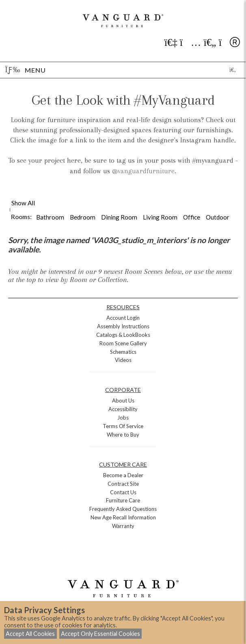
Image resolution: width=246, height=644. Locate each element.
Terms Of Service (123, 426)
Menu (26, 70)
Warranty (123, 526)
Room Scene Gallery (123, 343)
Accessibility (123, 409)
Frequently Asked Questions (123, 509)
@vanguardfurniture (143, 171)
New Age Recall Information (123, 517)
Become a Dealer (123, 475)
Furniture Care (123, 500)
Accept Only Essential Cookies (100, 634)
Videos (123, 360)
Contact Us (123, 492)
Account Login (123, 318)
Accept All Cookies (30, 634)
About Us (123, 401)
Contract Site (123, 484)
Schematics (123, 352)
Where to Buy (123, 435)
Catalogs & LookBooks (123, 335)
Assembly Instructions (123, 326)
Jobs (123, 418)
